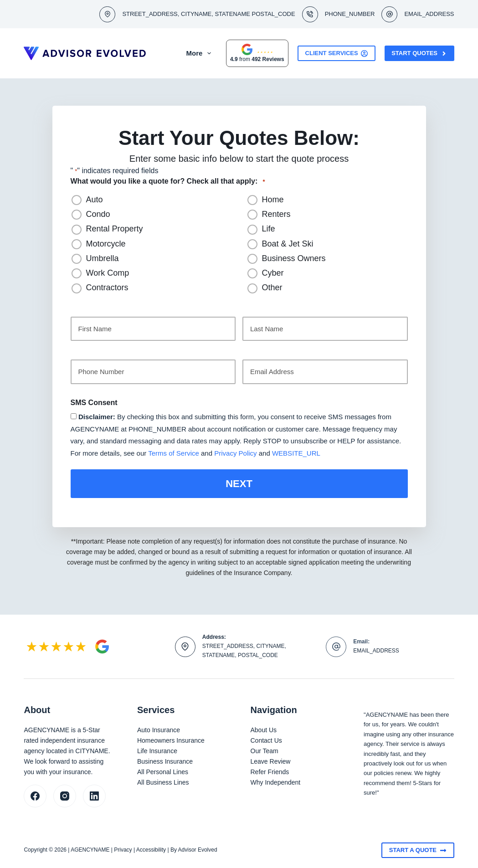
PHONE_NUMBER (350, 14)
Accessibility (151, 849)
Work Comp (108, 273)
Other (272, 288)
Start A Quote (418, 849)
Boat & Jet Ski (288, 244)
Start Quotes (419, 53)
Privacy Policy (235, 453)
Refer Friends (270, 770)
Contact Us (266, 739)
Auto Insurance (159, 729)
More (215, 53)
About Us (264, 729)
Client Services (337, 53)
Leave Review (271, 760)
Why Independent (276, 781)
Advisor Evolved (198, 849)
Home (273, 200)
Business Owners (294, 258)
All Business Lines (163, 781)
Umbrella (103, 258)
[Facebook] (35, 795)
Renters (276, 214)
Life (269, 229)
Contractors (107, 288)
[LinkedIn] (94, 795)
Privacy (123, 849)
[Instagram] (65, 795)
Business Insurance (165, 760)
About (177, 53)
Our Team (265, 750)
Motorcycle (106, 244)
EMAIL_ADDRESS (429, 14)
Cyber (273, 273)
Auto (95, 200)
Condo (98, 214)
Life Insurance (157, 750)
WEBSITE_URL (296, 453)
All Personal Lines (163, 770)
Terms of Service (174, 453)
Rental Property (115, 229)
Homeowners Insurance (171, 739)
